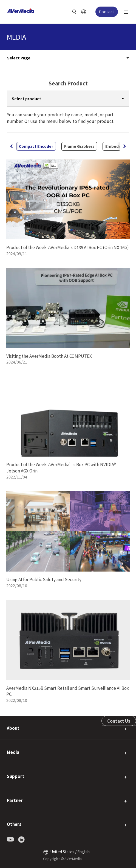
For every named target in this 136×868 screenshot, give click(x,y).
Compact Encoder (36, 146)
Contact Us (119, 721)
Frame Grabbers (79, 146)
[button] (124, 146)
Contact (107, 11)
